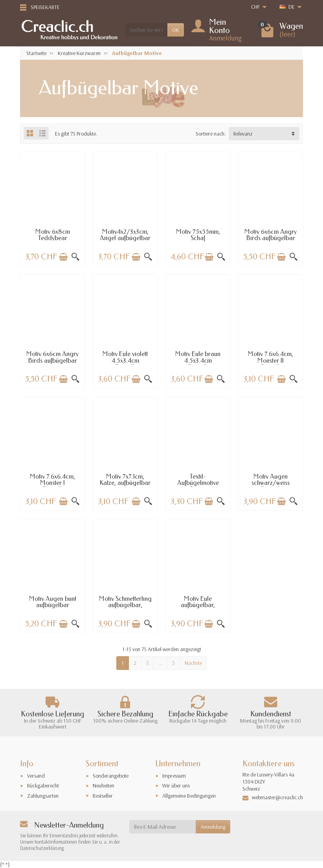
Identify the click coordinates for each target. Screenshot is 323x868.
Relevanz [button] (243, 134)
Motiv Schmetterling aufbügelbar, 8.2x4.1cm (125, 605)
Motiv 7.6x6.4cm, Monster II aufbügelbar (271, 360)
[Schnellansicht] (75, 257)
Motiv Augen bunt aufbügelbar (53, 602)
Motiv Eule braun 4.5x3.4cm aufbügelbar (198, 360)
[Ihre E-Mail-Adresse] (163, 827)
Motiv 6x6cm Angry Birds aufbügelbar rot (52, 360)
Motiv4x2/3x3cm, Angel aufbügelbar (125, 235)
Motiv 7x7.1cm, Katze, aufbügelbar (125, 480)
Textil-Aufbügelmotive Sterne (198, 483)
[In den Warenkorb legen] (63, 257)
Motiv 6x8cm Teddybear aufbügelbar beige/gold (53, 241)
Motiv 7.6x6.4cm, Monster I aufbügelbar (52, 483)
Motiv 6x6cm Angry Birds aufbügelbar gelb (271, 238)
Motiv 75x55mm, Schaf (198, 235)
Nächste (193, 663)
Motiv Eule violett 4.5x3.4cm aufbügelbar (125, 360)
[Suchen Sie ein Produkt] (146, 30)
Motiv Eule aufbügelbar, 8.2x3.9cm (198, 605)
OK (176, 30)
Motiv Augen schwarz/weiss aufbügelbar (271, 483)
